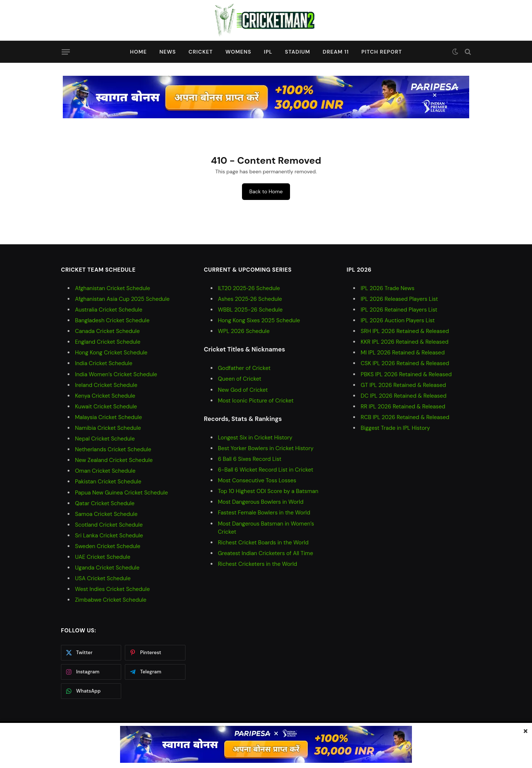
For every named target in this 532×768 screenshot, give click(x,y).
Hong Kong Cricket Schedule (111, 353)
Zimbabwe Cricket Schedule (111, 600)
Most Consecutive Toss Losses (257, 480)
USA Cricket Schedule (103, 578)
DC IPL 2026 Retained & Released (403, 396)
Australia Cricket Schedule (109, 310)
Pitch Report (382, 52)
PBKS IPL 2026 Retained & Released (406, 374)
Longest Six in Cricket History (255, 438)
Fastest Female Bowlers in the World (264, 513)
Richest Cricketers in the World (258, 564)
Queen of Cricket (240, 379)
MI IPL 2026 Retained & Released (403, 353)
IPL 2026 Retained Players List (399, 310)
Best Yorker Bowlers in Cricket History (266, 448)
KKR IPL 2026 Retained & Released (405, 342)
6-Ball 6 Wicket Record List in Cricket (266, 470)
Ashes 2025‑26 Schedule (250, 299)
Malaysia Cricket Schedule (108, 417)
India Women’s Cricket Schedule (116, 374)
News (168, 52)
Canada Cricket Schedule (107, 331)
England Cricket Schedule (108, 342)
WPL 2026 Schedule (244, 331)
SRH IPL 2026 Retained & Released (405, 331)
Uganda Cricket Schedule (107, 568)
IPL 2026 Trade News (388, 288)
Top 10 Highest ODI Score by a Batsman (268, 491)
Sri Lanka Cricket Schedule (109, 536)
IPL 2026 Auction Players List (398, 320)
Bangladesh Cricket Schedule (112, 320)
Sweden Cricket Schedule (108, 546)
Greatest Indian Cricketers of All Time (266, 553)
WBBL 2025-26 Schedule (250, 310)
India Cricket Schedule (104, 363)
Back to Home (266, 191)
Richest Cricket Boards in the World (263, 543)
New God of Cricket (243, 390)
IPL (268, 52)
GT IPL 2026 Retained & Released (403, 385)
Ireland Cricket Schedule (106, 385)
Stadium (297, 52)
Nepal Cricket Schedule (105, 439)
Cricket (201, 52)
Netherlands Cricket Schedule (113, 449)
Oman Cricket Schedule (105, 471)
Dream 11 (336, 52)
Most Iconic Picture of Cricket (256, 401)
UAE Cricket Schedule (103, 557)
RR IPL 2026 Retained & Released (403, 407)
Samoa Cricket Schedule (106, 514)
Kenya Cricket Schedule (105, 396)
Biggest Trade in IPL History (395, 428)
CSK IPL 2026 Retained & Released (405, 363)
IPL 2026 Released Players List (399, 299)
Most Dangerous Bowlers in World (261, 502)
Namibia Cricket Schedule (108, 428)
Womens (238, 52)
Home (139, 52)
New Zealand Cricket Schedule (114, 460)
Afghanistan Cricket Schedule (112, 288)
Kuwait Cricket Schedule (106, 407)
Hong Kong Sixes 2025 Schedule (259, 320)
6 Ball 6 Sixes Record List (250, 459)
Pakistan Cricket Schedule (108, 482)
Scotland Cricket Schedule (109, 525)
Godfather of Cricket (244, 368)
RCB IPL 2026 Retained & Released (405, 417)
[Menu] (66, 52)
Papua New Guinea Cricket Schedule (121, 493)
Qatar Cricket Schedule (105, 503)
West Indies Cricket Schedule (112, 589)
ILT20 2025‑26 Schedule (249, 288)
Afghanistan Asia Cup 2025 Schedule (122, 299)
